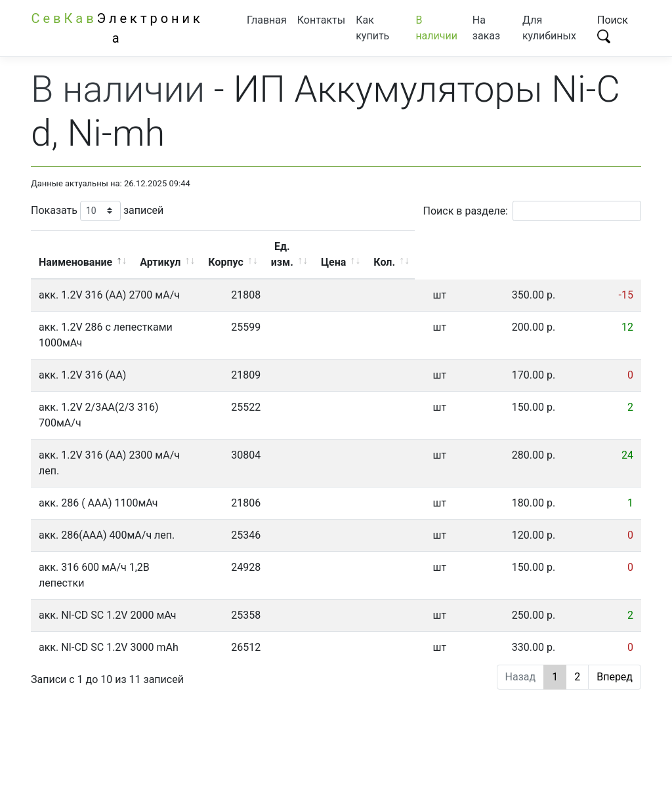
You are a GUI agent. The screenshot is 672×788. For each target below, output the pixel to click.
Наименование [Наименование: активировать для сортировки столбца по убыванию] (143, 246)
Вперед (615, 598)
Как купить (372, 28)
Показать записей (97, 211)
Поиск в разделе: (532, 211)
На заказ (486, 28)
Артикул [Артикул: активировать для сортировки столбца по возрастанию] (303, 246)
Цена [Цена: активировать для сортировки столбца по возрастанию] (539, 246)
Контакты (321, 20)
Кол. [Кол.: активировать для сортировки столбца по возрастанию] (605, 246)
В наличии (436, 28)
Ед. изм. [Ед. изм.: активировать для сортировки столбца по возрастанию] (462, 246)
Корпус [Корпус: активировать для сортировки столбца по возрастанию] (383, 246)
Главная (267, 20)
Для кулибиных (549, 28)
